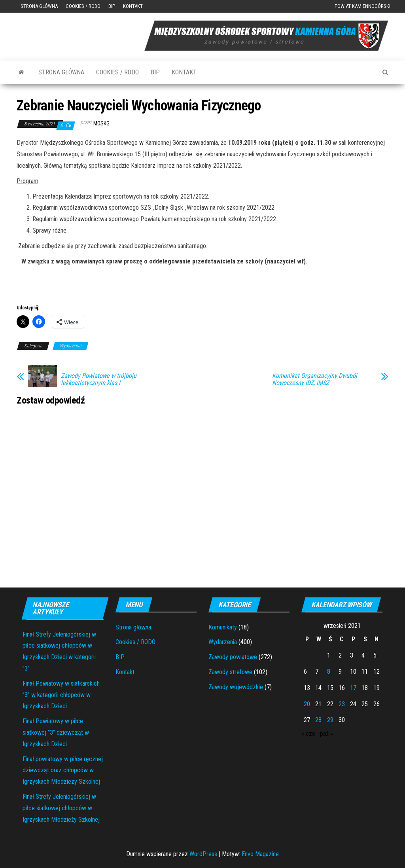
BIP (112, 6)
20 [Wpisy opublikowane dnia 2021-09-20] (307, 704)
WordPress (203, 854)
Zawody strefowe (230, 672)
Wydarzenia (71, 346)
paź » (326, 734)
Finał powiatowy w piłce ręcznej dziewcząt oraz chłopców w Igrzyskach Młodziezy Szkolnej (63, 770)
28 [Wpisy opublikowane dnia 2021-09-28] (318, 720)
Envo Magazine (260, 854)
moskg (101, 123)
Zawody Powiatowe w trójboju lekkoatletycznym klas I (99, 379)
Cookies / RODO (83, 6)
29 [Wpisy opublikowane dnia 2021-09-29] (330, 720)
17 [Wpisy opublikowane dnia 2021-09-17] (353, 688)
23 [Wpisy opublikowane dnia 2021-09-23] (342, 704)
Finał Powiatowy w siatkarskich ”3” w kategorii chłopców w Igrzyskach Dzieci (61, 695)
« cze (308, 734)
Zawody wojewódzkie (236, 687)
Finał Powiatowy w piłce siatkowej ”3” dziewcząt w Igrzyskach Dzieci (56, 732)
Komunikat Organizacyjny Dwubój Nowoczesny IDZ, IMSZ (315, 379)
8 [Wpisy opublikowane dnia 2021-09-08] (329, 672)
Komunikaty (223, 627)
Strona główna (39, 6)
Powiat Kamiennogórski (362, 6)
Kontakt (133, 6)
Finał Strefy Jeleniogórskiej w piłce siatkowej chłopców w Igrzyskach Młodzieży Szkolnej (61, 808)
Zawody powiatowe (233, 657)
